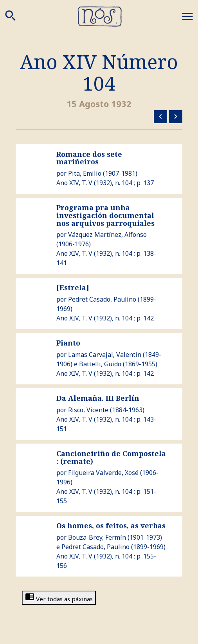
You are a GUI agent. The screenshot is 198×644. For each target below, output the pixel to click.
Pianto (68, 343)
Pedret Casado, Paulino (102, 299)
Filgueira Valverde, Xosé (103, 473)
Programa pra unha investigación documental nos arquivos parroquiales (105, 215)
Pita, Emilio (85, 173)
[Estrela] (73, 287)
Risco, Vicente (88, 410)
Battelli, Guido (100, 364)
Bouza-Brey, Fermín (97, 537)
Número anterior (160, 116)
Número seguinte (176, 116)
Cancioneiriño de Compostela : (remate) (111, 457)
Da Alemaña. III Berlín (98, 398)
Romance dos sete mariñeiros (89, 158)
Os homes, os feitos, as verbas (111, 526)
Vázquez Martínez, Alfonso (107, 235)
